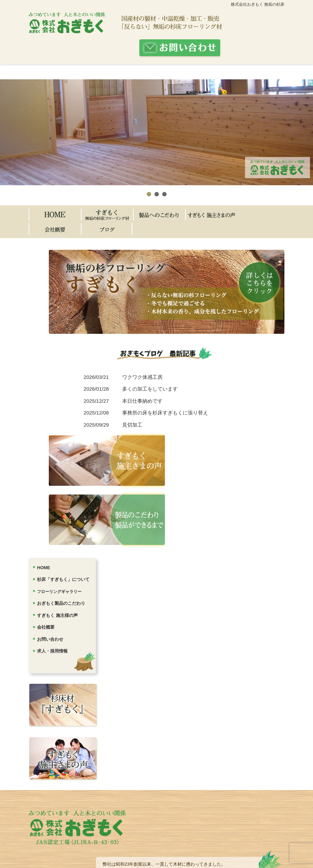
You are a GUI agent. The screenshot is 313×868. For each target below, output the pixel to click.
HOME (44, 568)
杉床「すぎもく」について (63, 579)
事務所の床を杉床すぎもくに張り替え (165, 413)
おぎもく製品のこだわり (61, 603)
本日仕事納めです (142, 401)
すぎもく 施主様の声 (57, 615)
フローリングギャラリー (59, 592)
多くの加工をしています (150, 389)
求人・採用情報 (52, 651)
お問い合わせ (50, 639)
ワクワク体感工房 (142, 377)
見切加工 (132, 425)
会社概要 (46, 627)
